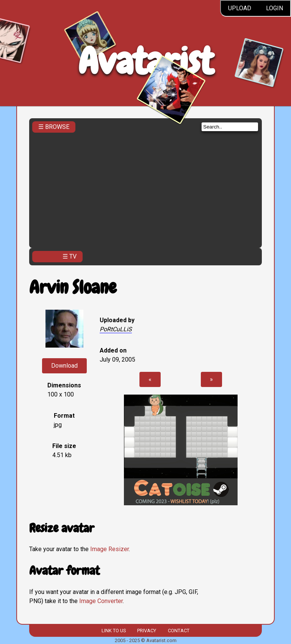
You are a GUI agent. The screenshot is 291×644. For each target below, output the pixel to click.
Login (275, 8)
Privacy (147, 631)
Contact (179, 631)
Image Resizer (110, 549)
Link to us (114, 631)
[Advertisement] (145, 188)
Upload (240, 8)
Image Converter (101, 601)
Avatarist (146, 61)
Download (64, 366)
